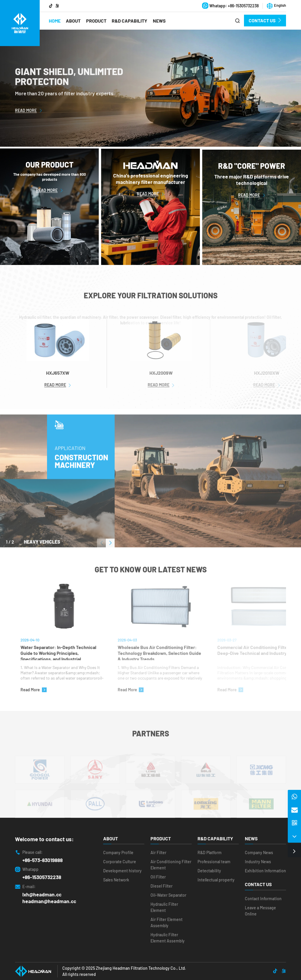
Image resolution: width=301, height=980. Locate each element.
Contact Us (265, 20)
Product (96, 21)
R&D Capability (129, 21)
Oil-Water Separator (168, 895)
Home (55, 21)
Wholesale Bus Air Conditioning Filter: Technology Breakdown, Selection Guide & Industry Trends (171, 652)
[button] (110, 553)
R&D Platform (210, 853)
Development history (122, 871)
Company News (259, 853)
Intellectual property (216, 880)
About (73, 21)
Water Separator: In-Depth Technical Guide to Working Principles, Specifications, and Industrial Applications (69, 652)
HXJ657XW (68, 373)
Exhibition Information (265, 871)
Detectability (209, 871)
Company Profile (118, 853)
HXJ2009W (173, 373)
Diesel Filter (162, 886)
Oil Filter (158, 877)
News (159, 21)
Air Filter (158, 853)
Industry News (258, 862)
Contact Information (263, 899)
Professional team (214, 862)
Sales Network (116, 880)
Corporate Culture (120, 862)
